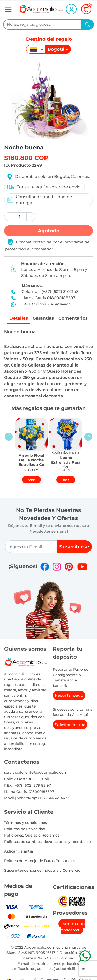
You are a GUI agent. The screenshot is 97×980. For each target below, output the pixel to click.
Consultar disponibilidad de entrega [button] (39, 200)
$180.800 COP (26, 158)
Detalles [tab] (17, 318)
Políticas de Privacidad (25, 829)
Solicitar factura (70, 725)
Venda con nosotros (73, 927)
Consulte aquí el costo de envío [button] (43, 187)
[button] (9, 217)
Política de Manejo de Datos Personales (40, 861)
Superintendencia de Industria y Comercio (42, 871)
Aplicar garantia (18, 851)
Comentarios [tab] (74, 318)
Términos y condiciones (25, 823)
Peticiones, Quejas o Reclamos (32, 836)
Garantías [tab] (43, 318)
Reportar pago (69, 696)
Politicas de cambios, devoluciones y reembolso (47, 842)
